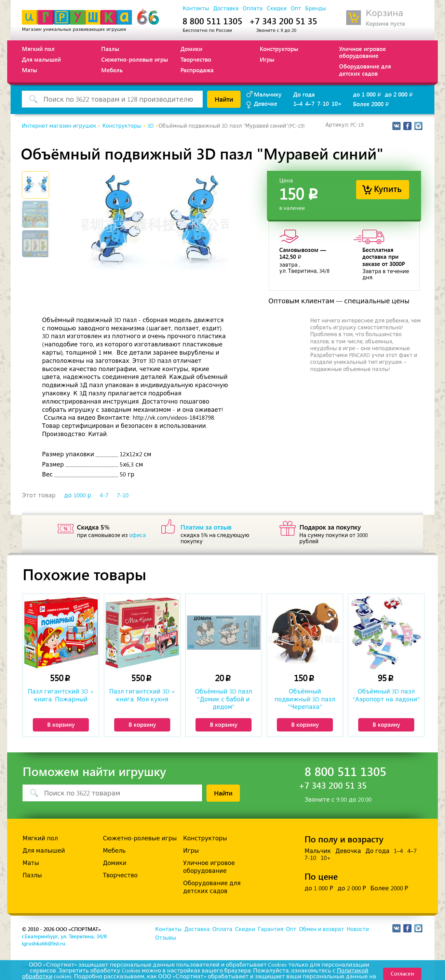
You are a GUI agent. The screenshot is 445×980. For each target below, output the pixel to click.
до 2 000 (399, 94)
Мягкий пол (38, 49)
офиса (138, 535)
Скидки (277, 9)
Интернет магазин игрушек (59, 126)
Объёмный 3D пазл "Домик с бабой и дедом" (223, 699)
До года (304, 94)
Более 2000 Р (389, 888)
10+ (337, 103)
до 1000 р (78, 495)
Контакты (196, 9)
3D (151, 126)
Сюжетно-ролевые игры (135, 59)
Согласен (402, 973)
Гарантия (270, 929)
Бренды (316, 9)
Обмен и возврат (321, 929)
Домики (191, 49)
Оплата (253, 9)
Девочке (266, 103)
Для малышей (41, 59)
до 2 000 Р (352, 888)
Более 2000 (372, 104)
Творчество (196, 59)
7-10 (323, 103)
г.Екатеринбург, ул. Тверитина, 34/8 (64, 936)
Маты (30, 70)
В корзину (61, 724)
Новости (358, 929)
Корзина (385, 13)
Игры (267, 59)
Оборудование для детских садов (365, 69)
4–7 (310, 103)
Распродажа (197, 70)
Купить (388, 188)
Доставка (226, 9)
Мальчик (318, 851)
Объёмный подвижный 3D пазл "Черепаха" (305, 699)
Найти (224, 99)
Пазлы (110, 49)
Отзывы (166, 938)
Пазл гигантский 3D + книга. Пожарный (61, 695)
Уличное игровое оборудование (362, 52)
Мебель (112, 70)
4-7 (104, 495)
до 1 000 (368, 94)
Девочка (348, 851)
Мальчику (268, 94)
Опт (296, 9)
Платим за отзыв (206, 527)
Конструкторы (279, 49)
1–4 (298, 103)
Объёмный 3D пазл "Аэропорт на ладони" (386, 695)
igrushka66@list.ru (44, 943)
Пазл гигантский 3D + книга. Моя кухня (142, 695)
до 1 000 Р (319, 888)
